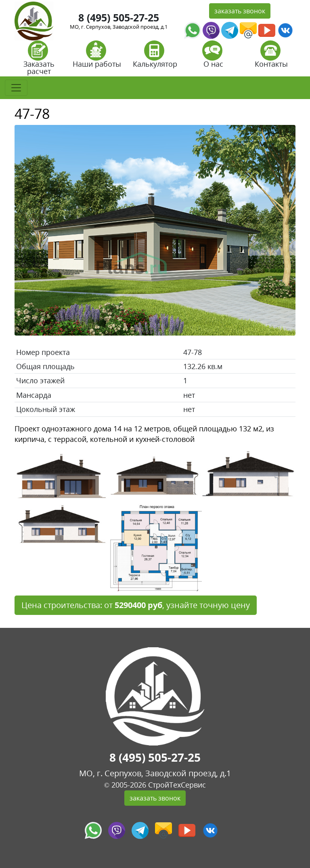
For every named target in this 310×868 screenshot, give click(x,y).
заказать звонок (240, 11)
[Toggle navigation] (16, 88)
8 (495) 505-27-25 (119, 17)
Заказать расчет (39, 60)
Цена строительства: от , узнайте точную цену (136, 605)
